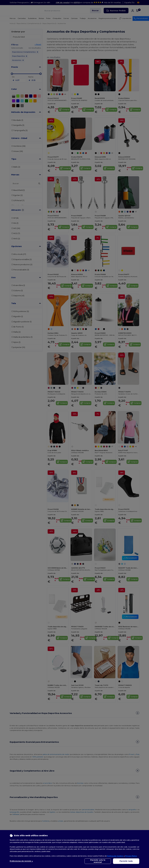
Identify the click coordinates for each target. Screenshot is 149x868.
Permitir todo (126, 861)
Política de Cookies (115, 856)
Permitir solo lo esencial (98, 861)
